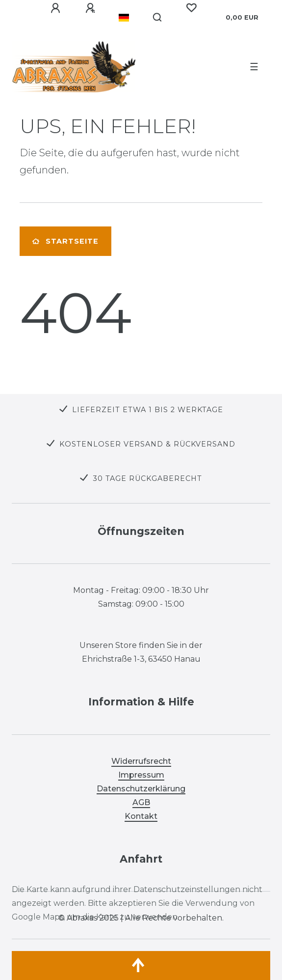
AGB (141, 802)
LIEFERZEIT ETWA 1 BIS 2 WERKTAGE (148, 410)
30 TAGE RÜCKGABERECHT (147, 478)
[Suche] (158, 18)
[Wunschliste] (191, 8)
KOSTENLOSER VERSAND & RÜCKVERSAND (147, 444)
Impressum (141, 775)
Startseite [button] (65, 241)
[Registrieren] (90, 8)
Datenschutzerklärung (141, 789)
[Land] (124, 18)
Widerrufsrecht (141, 761)
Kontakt (141, 816)
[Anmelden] (55, 8)
